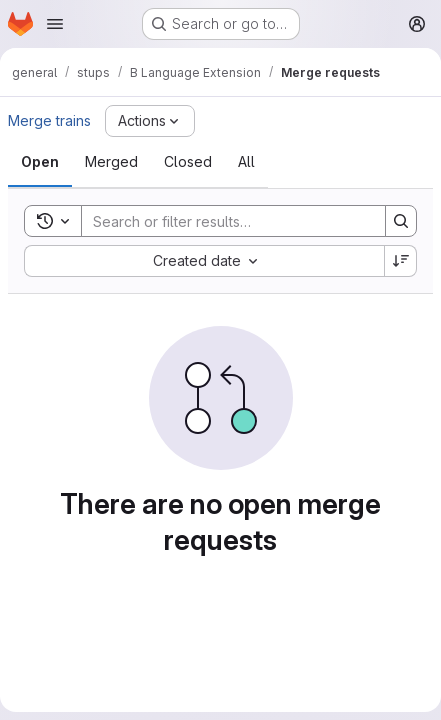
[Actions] (150, 121)
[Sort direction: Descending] (401, 261)
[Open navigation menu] (55, 24)
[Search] (223, 221)
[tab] (40, 162)
